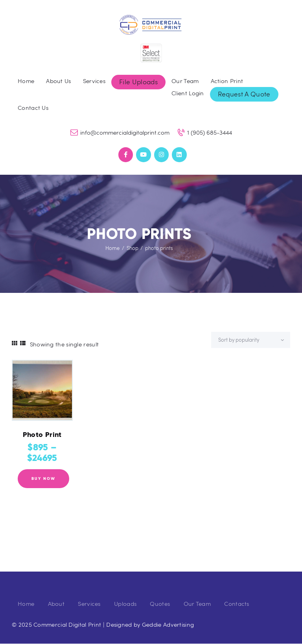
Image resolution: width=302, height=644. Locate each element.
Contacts (237, 603)
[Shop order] (251, 340)
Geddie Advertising (168, 624)
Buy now (43, 478)
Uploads (125, 603)
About (56, 603)
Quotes (160, 603)
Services (89, 603)
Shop (133, 248)
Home (112, 248)
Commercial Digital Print (67, 624)
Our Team (197, 603)
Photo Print (42, 435)
